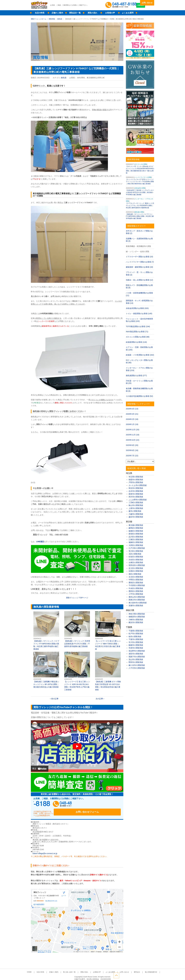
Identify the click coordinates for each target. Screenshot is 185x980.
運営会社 (129, 969)
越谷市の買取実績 (136, 517)
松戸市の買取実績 (136, 634)
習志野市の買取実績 (137, 651)
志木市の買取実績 (136, 491)
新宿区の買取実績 (136, 534)
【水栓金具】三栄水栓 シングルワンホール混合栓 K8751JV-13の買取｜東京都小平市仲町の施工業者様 (140, 192)
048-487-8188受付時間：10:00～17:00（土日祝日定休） (58, 805)
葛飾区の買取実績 (136, 542)
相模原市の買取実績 (137, 617)
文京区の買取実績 (136, 577)
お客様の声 (110, 13)
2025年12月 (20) (133, 430)
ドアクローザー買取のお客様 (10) (139, 257)
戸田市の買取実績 (136, 482)
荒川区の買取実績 (136, 551)
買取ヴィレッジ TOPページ (77, 598)
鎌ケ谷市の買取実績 (137, 665)
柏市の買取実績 (135, 637)
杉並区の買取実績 (136, 557)
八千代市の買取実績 (137, 668)
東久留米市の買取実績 (138, 603)
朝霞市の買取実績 (136, 480)
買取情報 (52, 19)
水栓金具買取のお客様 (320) (137, 308)
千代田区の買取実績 (137, 585)
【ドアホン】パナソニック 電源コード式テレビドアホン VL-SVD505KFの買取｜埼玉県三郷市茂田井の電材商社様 (140, 206)
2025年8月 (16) (132, 450)
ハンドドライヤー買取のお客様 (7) (140, 262)
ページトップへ (151, 975)
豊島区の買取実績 (136, 583)
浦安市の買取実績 (136, 654)
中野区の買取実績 (136, 580)
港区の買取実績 (135, 574)
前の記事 (55, 699)
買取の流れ (92, 13)
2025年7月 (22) (132, 456)
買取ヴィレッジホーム (39, 19)
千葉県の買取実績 (136, 631)
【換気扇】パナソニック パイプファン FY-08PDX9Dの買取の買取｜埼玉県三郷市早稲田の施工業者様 (46, 631)
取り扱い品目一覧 (73, 969)
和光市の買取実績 (136, 488)
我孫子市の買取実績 (137, 657)
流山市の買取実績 (136, 659)
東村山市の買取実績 (137, 597)
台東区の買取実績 (136, 562)
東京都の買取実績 (136, 525)
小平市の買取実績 (136, 594)
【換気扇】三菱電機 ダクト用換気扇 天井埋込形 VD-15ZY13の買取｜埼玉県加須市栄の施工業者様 (108, 671)
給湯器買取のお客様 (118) (136, 342)
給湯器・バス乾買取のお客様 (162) (140, 355)
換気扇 (60, 19)
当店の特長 (40, 13)
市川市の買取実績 (136, 642)
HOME (40, 969)
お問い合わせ (147, 3)
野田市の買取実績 (136, 662)
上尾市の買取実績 (136, 508)
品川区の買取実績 (136, 537)
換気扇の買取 (139, 212)
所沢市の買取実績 (136, 497)
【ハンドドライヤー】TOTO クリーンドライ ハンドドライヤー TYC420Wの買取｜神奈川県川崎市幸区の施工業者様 (140, 182)
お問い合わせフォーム (104, 805)
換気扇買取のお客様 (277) (136, 376)
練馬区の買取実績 (136, 528)
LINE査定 (147, 8)
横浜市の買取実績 (136, 622)
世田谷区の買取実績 (137, 565)
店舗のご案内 (57, 13)
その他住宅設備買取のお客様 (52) (139, 396)
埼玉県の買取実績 (136, 477)
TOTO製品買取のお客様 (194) (138, 326)
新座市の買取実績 (136, 494)
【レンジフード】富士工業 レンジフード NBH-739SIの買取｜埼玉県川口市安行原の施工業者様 (108, 631)
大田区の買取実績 (136, 545)
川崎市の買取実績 (136, 620)
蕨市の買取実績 (135, 511)
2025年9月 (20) (132, 445)
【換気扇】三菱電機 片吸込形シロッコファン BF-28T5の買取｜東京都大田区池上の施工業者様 (46, 670)
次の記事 (99, 699)
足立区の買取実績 (136, 568)
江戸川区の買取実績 (137, 548)
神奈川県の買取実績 (137, 614)
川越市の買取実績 (136, 514)
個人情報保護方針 (140, 969)
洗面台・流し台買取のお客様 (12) (139, 280)
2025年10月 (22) (133, 440)
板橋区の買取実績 (136, 531)
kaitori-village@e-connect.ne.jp (45, 851)
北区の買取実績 (135, 554)
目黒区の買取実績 (136, 571)
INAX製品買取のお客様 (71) (137, 332)
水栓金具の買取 (140, 188)
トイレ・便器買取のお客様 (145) (139, 314)
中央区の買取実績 (136, 588)
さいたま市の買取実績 (138, 485)
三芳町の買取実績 (136, 502)
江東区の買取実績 (136, 540)
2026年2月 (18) (132, 419)
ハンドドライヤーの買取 (143, 177)
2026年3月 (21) (132, 414)
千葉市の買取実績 (136, 639)
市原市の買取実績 (136, 648)
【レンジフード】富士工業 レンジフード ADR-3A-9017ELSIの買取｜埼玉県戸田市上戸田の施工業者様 (77, 671)
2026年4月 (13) (132, 409)
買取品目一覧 (75, 13)
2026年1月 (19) (132, 424)
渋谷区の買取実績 (136, 560)
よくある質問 (128, 13)
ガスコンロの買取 (141, 164)
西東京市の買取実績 (137, 600)
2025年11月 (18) (133, 435)
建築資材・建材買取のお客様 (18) (139, 267)
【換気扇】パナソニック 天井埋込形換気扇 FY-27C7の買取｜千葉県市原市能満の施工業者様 (77, 629)
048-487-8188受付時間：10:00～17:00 (121, 5)
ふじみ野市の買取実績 (138, 500)
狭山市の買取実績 (136, 505)
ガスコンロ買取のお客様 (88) (138, 337)
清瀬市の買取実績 (136, 606)
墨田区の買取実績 (136, 591)
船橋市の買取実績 (136, 645)
